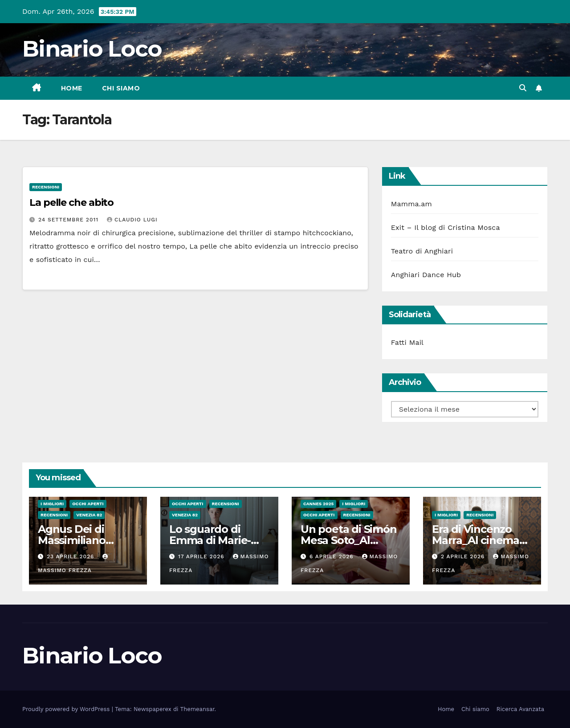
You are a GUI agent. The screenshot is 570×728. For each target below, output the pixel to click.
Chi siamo (121, 88)
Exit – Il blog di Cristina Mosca (446, 227)
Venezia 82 (89, 515)
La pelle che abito (71, 202)
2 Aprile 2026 (464, 556)
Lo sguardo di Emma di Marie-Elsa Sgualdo (210, 540)
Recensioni (46, 187)
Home (72, 88)
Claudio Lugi (132, 220)
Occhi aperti (88, 504)
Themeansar (197, 709)
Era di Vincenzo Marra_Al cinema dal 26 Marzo (476, 540)
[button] (523, 88)
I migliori (52, 504)
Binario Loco (92, 49)
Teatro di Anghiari (422, 251)
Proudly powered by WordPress (67, 709)
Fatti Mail (407, 342)
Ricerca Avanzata (520, 709)
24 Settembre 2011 (69, 220)
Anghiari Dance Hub (426, 275)
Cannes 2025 (318, 504)
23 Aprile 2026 (71, 556)
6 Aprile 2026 (333, 556)
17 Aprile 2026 (202, 556)
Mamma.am (411, 204)
